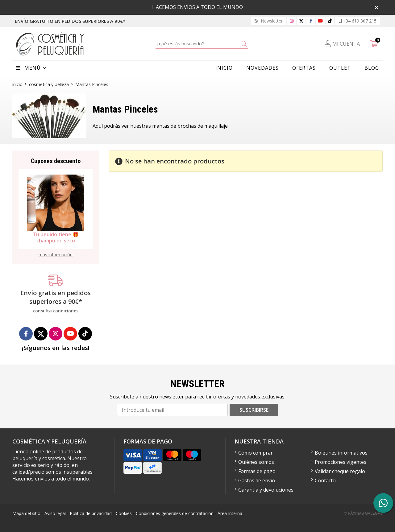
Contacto (325, 480)
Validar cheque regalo (340, 471)
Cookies (124, 513)
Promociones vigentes (341, 462)
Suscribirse (254, 410)
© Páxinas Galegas (363, 513)
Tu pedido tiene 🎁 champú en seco (56, 237)
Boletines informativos (341, 453)
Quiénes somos (256, 462)
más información (56, 255)
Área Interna (230, 513)
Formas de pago (257, 471)
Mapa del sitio (26, 513)
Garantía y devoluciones (266, 490)
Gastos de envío (257, 480)
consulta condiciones (56, 311)
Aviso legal (55, 513)
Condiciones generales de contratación (175, 513)
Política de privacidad (91, 513)
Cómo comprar (256, 453)
